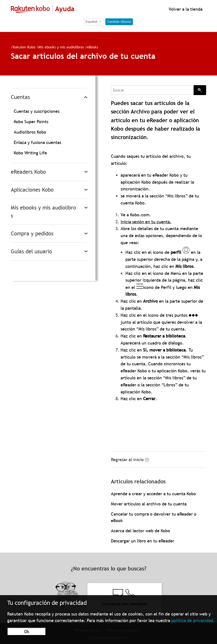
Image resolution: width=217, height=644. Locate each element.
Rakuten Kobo (24, 47)
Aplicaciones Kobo (32, 190)
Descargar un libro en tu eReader (143, 541)
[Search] (152, 90)
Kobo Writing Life (30, 153)
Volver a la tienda (185, 9)
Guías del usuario (31, 251)
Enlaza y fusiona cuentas (37, 142)
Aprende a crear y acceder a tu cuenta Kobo (153, 494)
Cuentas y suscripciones (37, 111)
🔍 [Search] (200, 90)
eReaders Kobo (28, 172)
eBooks (93, 47)
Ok (27, 632)
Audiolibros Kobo (30, 132)
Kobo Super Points (31, 122)
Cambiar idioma (119, 22)
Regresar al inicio (130, 460)
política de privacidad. (193, 620)
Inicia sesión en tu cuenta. (146, 222)
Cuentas (20, 97)
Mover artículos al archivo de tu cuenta (149, 504)
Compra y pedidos (32, 234)
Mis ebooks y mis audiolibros (61, 47)
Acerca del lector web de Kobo (141, 531)
